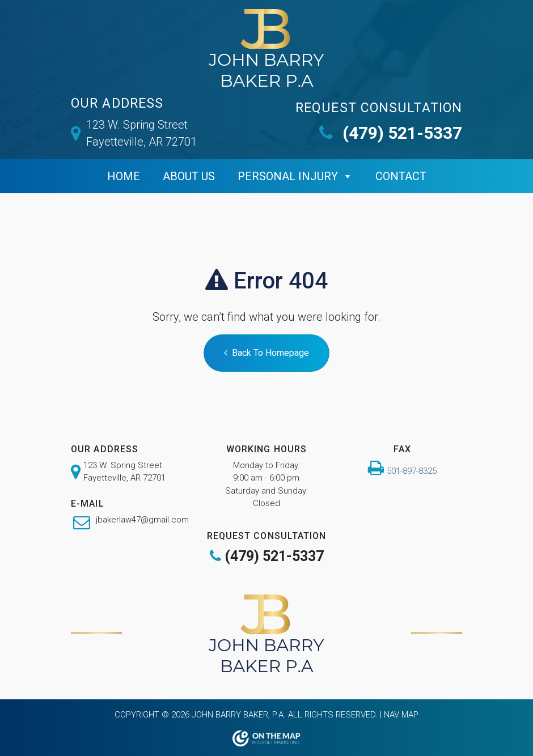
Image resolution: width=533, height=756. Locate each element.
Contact (401, 176)
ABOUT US (189, 176)
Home (124, 176)
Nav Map (401, 715)
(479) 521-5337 (391, 133)
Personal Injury (288, 176)
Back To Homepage (266, 353)
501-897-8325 (412, 471)
